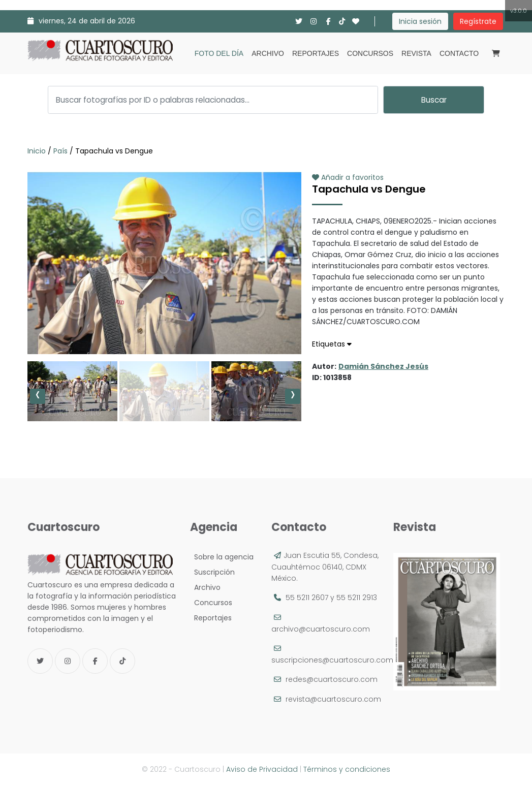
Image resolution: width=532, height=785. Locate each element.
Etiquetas (332, 344)
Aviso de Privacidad (262, 769)
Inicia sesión (420, 21)
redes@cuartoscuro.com (332, 679)
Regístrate (478, 21)
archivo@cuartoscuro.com (321, 629)
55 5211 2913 (357, 598)
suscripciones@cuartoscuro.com (332, 660)
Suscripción (212, 572)
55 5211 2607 (307, 598)
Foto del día (219, 53)
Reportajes (316, 53)
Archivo (268, 53)
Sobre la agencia (222, 557)
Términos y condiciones (347, 769)
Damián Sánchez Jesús (383, 366)
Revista (416, 53)
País (60, 151)
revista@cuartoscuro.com (333, 699)
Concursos (370, 53)
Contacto (459, 53)
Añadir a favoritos (348, 177)
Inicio (38, 151)
